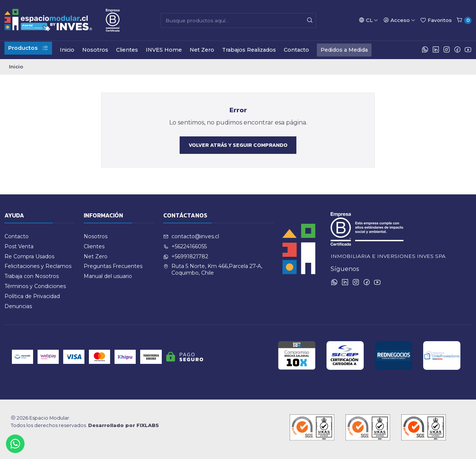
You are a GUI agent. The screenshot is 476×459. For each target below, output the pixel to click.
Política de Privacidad (32, 296)
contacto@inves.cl (191, 236)
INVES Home (164, 50)
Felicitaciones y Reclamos (38, 266)
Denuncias (18, 306)
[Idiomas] (369, 20)
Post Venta (19, 246)
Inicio (67, 50)
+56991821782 (186, 256)
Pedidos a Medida (344, 50)
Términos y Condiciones (35, 286)
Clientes (127, 50)
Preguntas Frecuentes (113, 266)
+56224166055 (185, 246)
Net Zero (202, 50)
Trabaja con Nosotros (32, 276)
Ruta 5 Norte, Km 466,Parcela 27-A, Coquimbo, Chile (213, 269)
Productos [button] (28, 48)
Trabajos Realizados (249, 50)
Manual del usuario (108, 276)
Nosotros (95, 50)
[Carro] (464, 20)
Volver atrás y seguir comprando (238, 145)
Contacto (296, 50)
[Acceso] (399, 20)
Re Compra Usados (29, 256)
